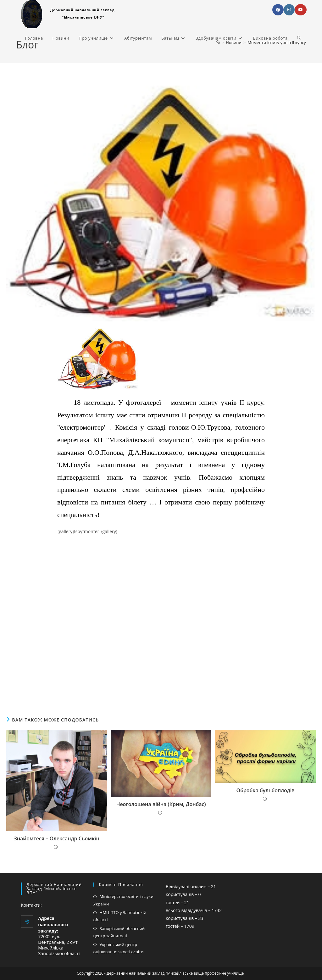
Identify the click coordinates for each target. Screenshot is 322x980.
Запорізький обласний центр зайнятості (119, 932)
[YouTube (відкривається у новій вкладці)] (301, 10)
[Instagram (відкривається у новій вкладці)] (289, 10)
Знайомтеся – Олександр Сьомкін (57, 838)
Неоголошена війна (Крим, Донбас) (161, 804)
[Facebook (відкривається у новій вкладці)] (278, 10)
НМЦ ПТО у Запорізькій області (120, 916)
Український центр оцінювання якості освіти (119, 948)
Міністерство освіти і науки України (123, 900)
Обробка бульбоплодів (266, 790)
